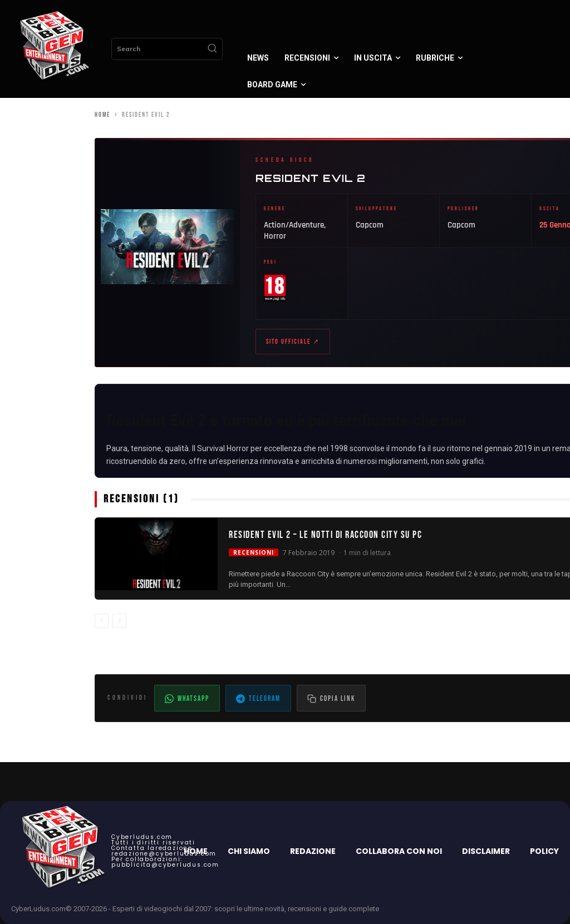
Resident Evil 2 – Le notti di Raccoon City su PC (325, 535)
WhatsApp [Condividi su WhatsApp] (187, 699)
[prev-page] (102, 621)
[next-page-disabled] (119, 621)
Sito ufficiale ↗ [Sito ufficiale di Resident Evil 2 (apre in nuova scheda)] (293, 342)
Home (102, 115)
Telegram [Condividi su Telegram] (258, 699)
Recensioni (254, 552)
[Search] (212, 49)
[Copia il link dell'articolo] (331, 698)
